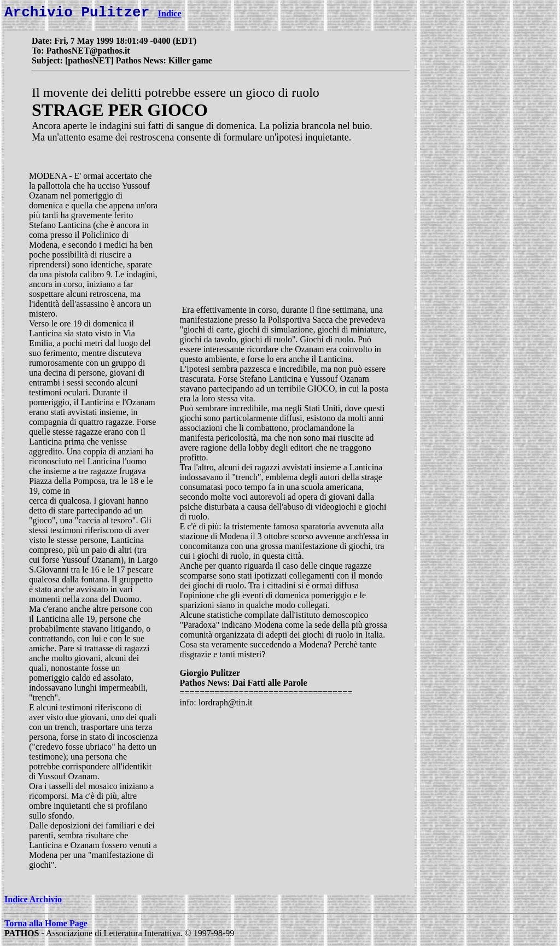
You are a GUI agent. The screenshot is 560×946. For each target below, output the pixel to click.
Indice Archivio (33, 903)
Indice (170, 17)
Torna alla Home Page (46, 927)
